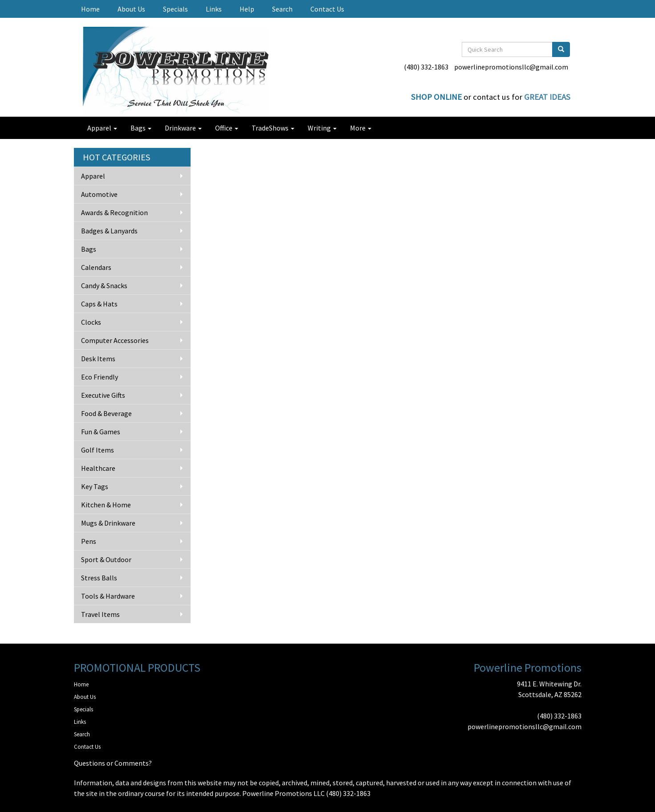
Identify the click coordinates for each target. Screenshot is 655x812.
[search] (561, 49)
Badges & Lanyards (109, 231)
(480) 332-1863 (426, 67)
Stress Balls (99, 578)
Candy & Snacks (104, 286)
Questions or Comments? (113, 763)
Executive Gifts (103, 395)
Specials (175, 9)
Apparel (102, 128)
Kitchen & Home (106, 505)
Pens (89, 541)
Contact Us (327, 9)
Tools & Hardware (108, 596)
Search (282, 9)
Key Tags (95, 486)
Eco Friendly (100, 377)
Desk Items (98, 359)
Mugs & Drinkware (108, 523)
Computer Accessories (115, 340)
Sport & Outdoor (106, 559)
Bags (141, 128)
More (361, 128)
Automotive (99, 194)
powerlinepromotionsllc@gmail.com (511, 67)
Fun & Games (101, 432)
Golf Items (98, 450)
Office (227, 128)
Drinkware (183, 128)
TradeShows (273, 128)
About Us (131, 9)
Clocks (91, 322)
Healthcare (98, 468)
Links (214, 9)
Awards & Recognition (114, 212)
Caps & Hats (99, 304)
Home (90, 9)
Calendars (96, 267)
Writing (322, 128)
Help (247, 9)
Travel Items (100, 614)
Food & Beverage (106, 413)
